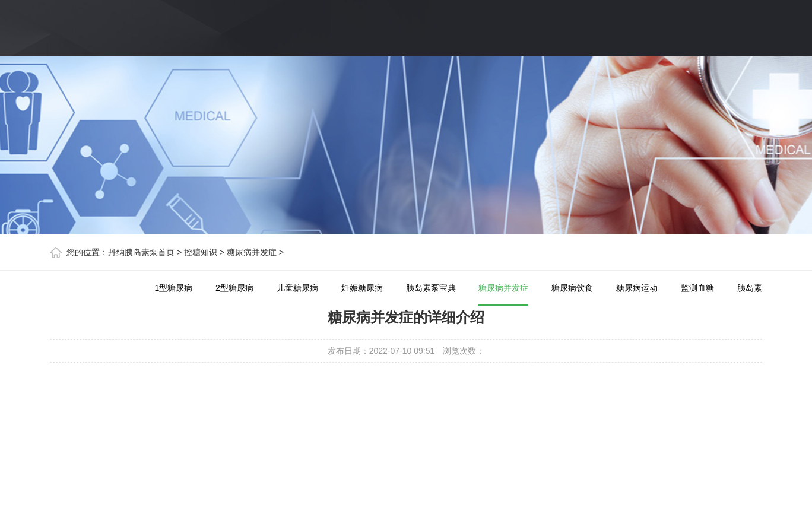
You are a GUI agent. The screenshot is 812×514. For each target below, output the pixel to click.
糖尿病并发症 (252, 252)
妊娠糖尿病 (362, 288)
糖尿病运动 (637, 288)
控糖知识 (201, 252)
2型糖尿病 (234, 288)
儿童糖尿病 (297, 288)
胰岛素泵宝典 (431, 288)
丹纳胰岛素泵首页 (141, 252)
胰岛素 (750, 288)
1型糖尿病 (173, 288)
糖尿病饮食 (572, 288)
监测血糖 (697, 288)
